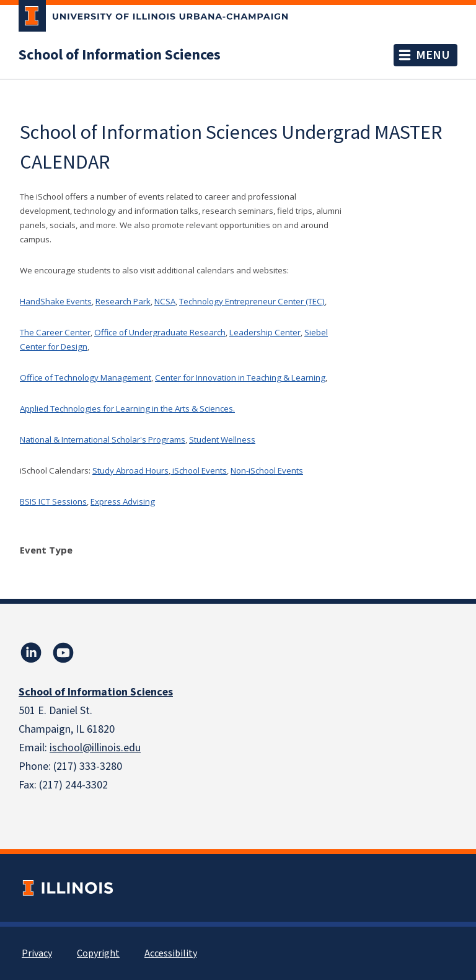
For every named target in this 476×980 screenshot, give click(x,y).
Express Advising (123, 501)
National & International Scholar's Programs (103, 439)
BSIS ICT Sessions (53, 501)
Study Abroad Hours (130, 470)
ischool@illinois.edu (95, 748)
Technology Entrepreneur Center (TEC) (252, 301)
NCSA (165, 301)
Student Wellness (222, 439)
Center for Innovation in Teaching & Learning (240, 377)
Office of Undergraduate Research (160, 332)
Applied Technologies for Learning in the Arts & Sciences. (127, 408)
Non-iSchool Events (267, 470)
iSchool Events (199, 470)
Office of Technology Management (86, 377)
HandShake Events (56, 301)
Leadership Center (265, 332)
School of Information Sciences (120, 55)
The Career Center (55, 332)
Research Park (123, 301)
